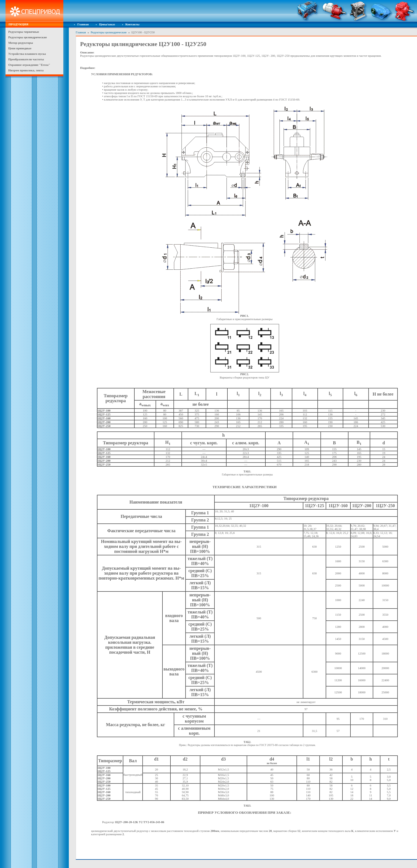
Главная (83, 24)
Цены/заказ (107, 24)
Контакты (133, 24)
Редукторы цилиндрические (109, 32)
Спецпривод (34, 11)
